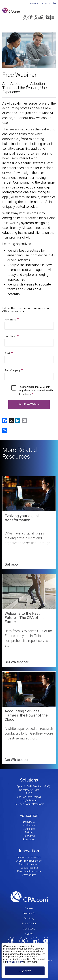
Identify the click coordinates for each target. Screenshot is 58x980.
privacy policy (15, 962)
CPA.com (29, 897)
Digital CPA (29, 822)
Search (29, 934)
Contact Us (29, 929)
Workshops (29, 825)
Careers (29, 908)
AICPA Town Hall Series (29, 861)
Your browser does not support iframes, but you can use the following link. (29, 363)
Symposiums (29, 875)
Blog (54, 3)
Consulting (29, 836)
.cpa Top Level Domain (29, 797)
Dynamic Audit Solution (29, 786)
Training (29, 832)
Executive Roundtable (29, 871)
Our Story (29, 918)
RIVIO (29, 793)
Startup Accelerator (29, 864)
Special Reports (29, 868)
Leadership (29, 913)
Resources (29, 839)
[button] (5, 430)
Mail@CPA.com (29, 801)
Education (29, 815)
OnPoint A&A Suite (29, 790)
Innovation (29, 851)
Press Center (29, 924)
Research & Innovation (29, 857)
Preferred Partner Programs (29, 804)
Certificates (29, 829)
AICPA (48, 3)
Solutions (29, 780)
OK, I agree (25, 971)
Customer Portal (37, 3)
